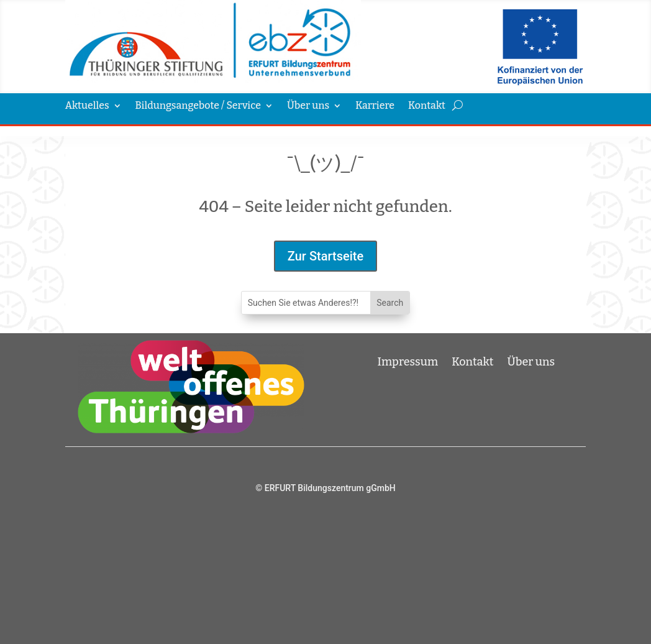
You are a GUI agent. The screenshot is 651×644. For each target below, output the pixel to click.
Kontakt (427, 106)
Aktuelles (87, 106)
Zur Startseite (325, 256)
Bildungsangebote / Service (198, 106)
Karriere (375, 106)
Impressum (408, 361)
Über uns (308, 106)
